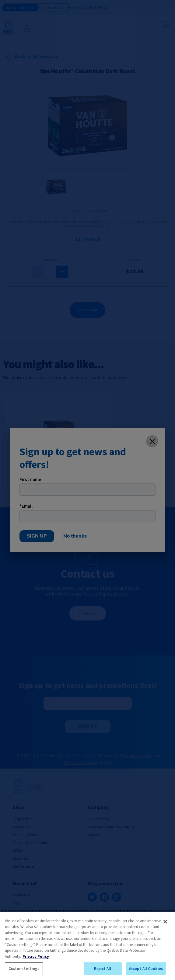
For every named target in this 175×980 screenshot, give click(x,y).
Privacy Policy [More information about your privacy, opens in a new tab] (36, 956)
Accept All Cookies (146, 969)
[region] (87, 946)
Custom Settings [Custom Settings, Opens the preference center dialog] (24, 969)
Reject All (103, 969)
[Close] (165, 922)
